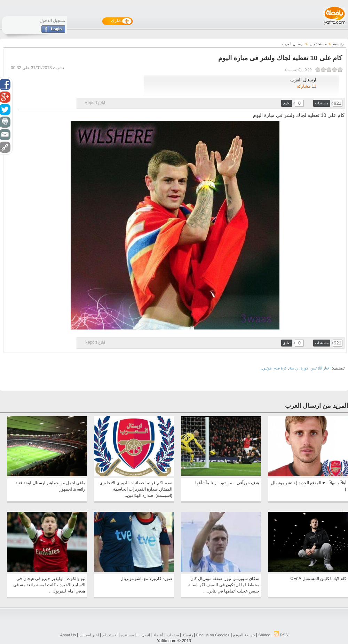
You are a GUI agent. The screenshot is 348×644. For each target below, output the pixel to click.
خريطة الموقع (244, 635)
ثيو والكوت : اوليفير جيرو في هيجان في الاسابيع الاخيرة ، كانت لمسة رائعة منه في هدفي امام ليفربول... (49, 585)
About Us (68, 635)
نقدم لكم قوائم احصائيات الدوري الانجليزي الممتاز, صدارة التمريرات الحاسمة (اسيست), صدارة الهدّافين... (136, 489)
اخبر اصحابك (89, 635)
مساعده (127, 635)
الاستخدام (110, 635)
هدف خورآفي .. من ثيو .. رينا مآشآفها (227, 483)
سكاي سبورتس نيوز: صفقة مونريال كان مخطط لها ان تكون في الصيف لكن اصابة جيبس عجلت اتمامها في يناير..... (224, 585)
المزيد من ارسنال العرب (317, 406)
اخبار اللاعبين (321, 368)
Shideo (264, 635)
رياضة (294, 368)
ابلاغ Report (95, 103)
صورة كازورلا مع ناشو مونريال (146, 579)
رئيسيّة (188, 635)
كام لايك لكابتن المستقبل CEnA (318, 579)
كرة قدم (280, 368)
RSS (281, 635)
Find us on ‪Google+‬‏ (213, 635)
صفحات (173, 635)
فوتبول (266, 368)
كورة (304, 368)
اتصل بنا (144, 635)
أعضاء (158, 635)
